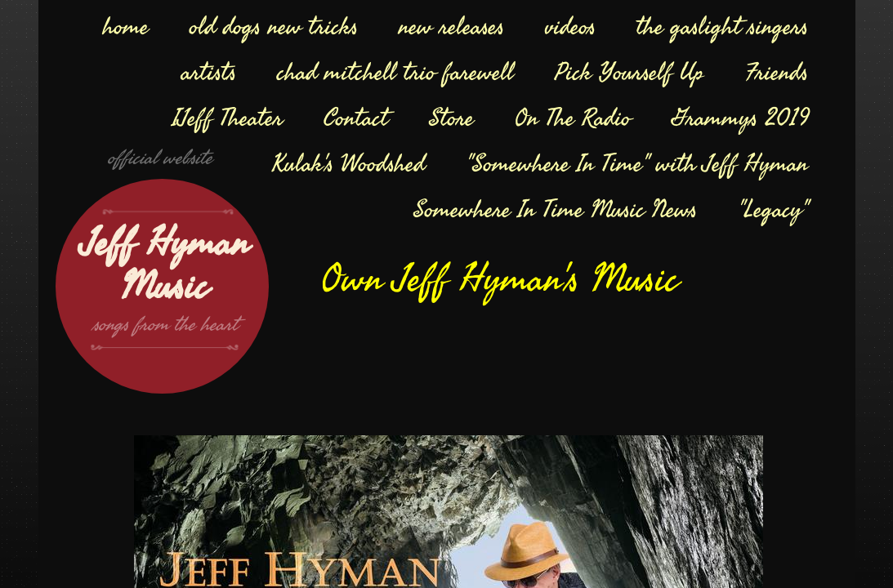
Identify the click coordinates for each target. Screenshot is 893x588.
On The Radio (573, 118)
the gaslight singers (722, 27)
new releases (451, 27)
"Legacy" (773, 210)
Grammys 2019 (740, 118)
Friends (777, 73)
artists (209, 73)
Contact (356, 118)
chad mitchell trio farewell (395, 73)
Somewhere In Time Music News (555, 210)
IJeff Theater (228, 118)
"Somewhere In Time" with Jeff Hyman (637, 164)
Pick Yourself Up (630, 73)
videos (570, 27)
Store (451, 118)
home (126, 27)
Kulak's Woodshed (348, 164)
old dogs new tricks (274, 27)
